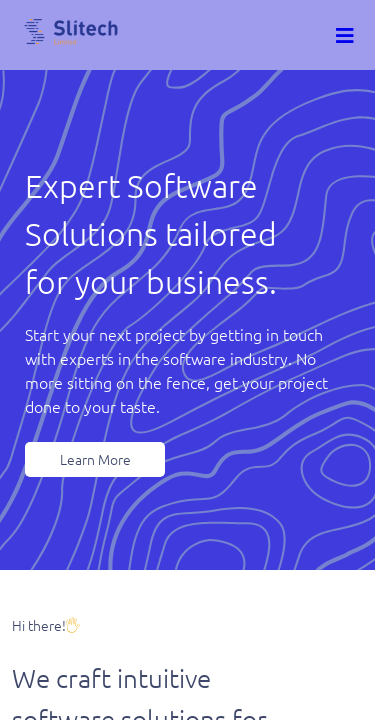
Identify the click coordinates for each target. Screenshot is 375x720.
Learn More (95, 459)
